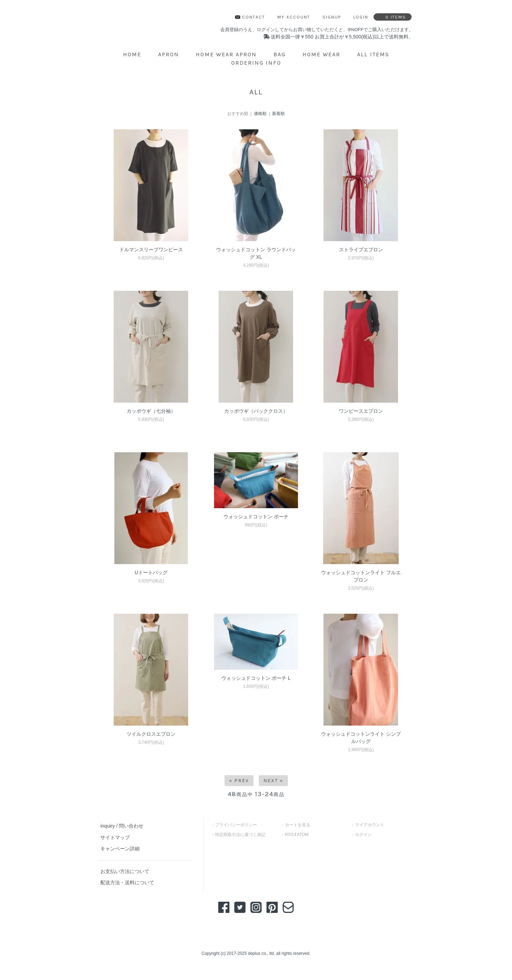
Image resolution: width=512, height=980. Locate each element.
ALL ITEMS (373, 54)
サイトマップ (115, 837)
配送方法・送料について (127, 882)
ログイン (363, 835)
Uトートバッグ (151, 572)
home (132, 54)
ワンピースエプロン (361, 411)
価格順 (260, 114)
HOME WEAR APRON (226, 54)
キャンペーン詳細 (120, 849)
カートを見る (298, 825)
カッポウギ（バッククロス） (256, 411)
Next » (273, 781)
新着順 (278, 114)
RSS (289, 835)
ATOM (303, 835)
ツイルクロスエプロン (151, 734)
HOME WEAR (321, 54)
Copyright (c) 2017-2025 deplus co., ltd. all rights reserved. (256, 953)
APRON (169, 54)
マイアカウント (370, 825)
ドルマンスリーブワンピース (151, 250)
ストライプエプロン (361, 250)
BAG (280, 54)
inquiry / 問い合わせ (122, 826)
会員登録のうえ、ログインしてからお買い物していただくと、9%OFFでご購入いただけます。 (317, 30)
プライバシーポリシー (236, 825)
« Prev (239, 781)
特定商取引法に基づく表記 (240, 835)
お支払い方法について (125, 871)
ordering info (256, 63)
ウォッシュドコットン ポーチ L (256, 678)
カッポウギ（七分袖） (151, 411)
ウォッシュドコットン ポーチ (256, 517)
